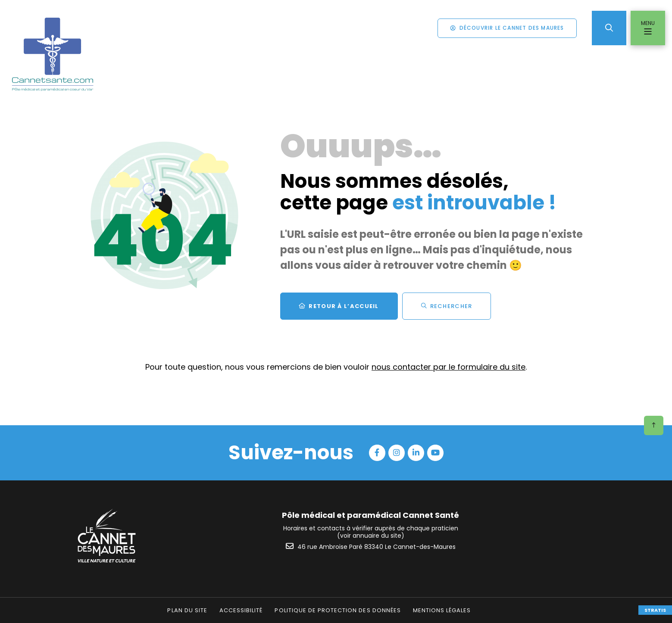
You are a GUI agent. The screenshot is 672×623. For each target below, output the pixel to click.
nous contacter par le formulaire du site (449, 367)
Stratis (655, 610)
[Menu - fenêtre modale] (648, 28)
